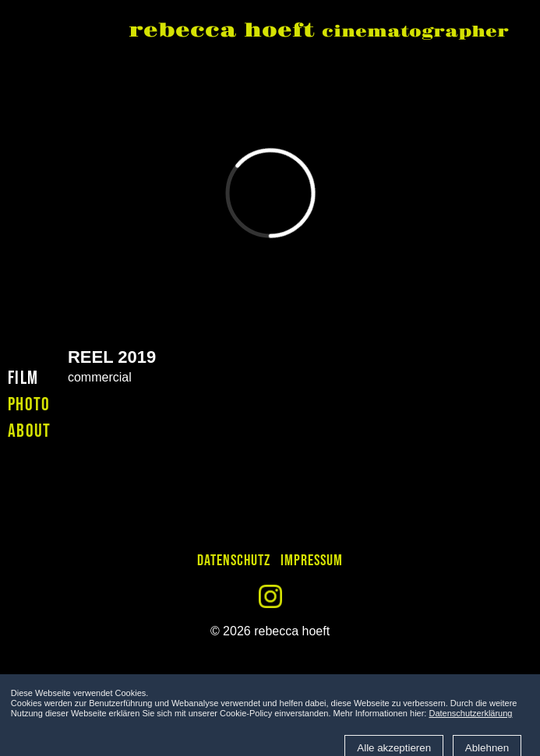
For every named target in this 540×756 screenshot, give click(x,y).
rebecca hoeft (319, 32)
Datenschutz (234, 561)
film (23, 378)
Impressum (312, 561)
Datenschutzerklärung (470, 713)
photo (29, 404)
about (30, 431)
